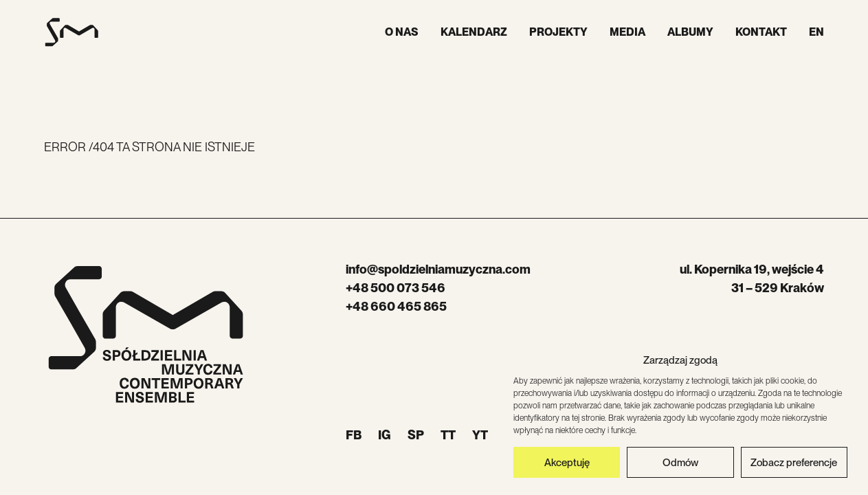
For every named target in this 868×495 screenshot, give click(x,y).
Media (627, 32)
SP (416, 435)
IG (385, 435)
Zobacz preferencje (794, 463)
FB (354, 435)
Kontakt (761, 32)
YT (480, 435)
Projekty (558, 32)
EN (816, 32)
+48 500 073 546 (396, 288)
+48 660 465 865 (396, 306)
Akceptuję (567, 463)
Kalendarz (474, 32)
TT (448, 435)
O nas (402, 32)
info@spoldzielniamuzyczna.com (438, 269)
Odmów (680, 463)
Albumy (690, 32)
